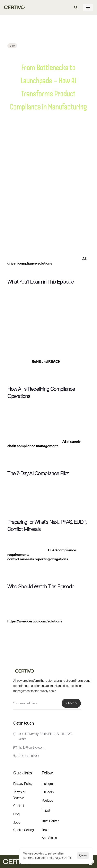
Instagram (49, 784)
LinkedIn (48, 792)
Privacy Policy (23, 784)
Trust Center (50, 821)
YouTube (47, 800)
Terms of (20, 792)
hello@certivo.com (32, 748)
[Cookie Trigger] (24, 830)
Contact (19, 806)
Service (19, 797)
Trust (45, 829)
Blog (16, 814)
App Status (49, 838)
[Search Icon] (76, 7)
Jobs (17, 823)
